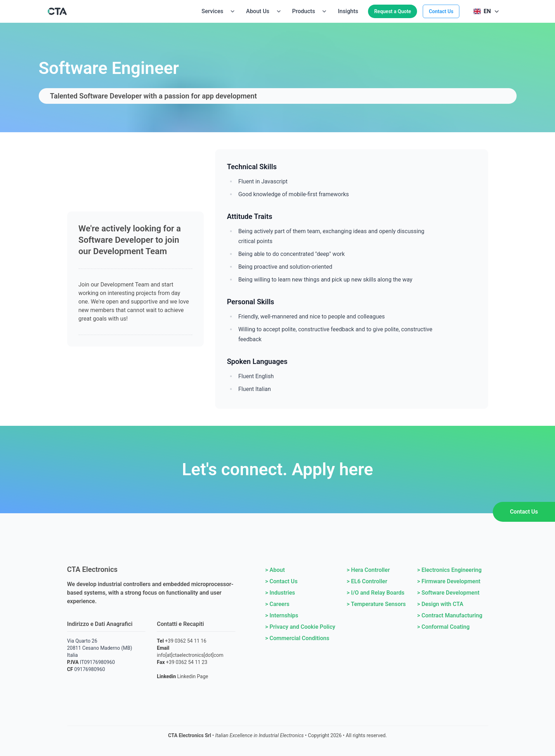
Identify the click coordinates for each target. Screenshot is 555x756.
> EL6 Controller (367, 581)
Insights (348, 11)
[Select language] (486, 11)
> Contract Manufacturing (450, 615)
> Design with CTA (440, 604)
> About (275, 570)
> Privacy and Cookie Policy (300, 627)
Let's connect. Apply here (278, 469)
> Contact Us (281, 581)
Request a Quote (393, 11)
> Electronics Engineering (449, 570)
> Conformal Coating (443, 627)
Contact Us (441, 11)
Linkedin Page (193, 676)
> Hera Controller (368, 570)
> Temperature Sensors (376, 604)
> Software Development (448, 593)
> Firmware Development (449, 581)
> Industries (280, 593)
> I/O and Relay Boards (375, 593)
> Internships (282, 615)
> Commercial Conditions (297, 638)
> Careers (277, 604)
